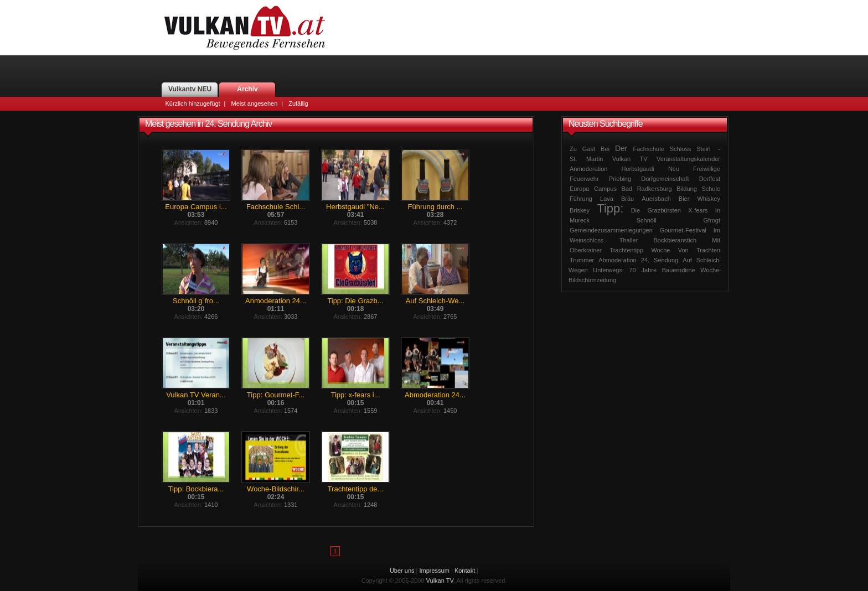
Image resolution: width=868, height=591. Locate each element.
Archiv (247, 89)
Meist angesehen (254, 103)
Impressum (435, 571)
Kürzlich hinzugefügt (193, 103)
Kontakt (465, 571)
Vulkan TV (245, 28)
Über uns (402, 571)
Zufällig (298, 103)
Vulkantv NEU (190, 89)
